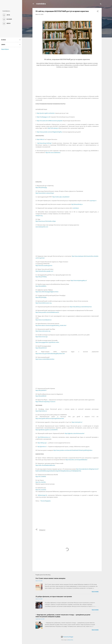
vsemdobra (41, 4)
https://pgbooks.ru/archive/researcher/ (75, 433)
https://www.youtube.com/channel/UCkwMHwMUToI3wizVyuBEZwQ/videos (73, 450)
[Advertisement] (67, 83)
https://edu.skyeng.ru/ (53, 128)
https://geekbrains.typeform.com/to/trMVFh (47, 430)
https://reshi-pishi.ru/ (77, 422)
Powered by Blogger (67, 637)
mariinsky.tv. (76, 208)
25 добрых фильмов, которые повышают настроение (54, 597)
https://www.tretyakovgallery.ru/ (79, 280)
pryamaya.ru (93, 201)
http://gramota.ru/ (42, 447)
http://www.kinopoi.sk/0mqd (44, 143)
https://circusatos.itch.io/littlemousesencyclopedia (50, 121)
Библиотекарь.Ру (43, 495)
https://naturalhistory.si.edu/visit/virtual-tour (81, 307)
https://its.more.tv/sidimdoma (53, 153)
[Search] (101, 4)
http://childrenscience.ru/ (44, 437)
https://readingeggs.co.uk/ (44, 117)
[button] (98, 12)
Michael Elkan (70, 640)
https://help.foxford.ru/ (41, 411)
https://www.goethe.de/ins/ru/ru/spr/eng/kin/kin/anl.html (50, 418)
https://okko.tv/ (41, 139)
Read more (95, 592)
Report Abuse (5, 49)
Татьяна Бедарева (45, 501)
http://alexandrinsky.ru (77, 204)
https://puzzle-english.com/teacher (46, 113)
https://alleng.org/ (42, 443)
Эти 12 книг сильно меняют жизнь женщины (50, 578)
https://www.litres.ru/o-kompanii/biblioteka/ (76, 460)
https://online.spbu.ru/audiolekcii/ (61, 197)
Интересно (42, 530)
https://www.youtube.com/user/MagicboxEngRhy (49, 132)
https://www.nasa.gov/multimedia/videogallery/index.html (50, 354)
